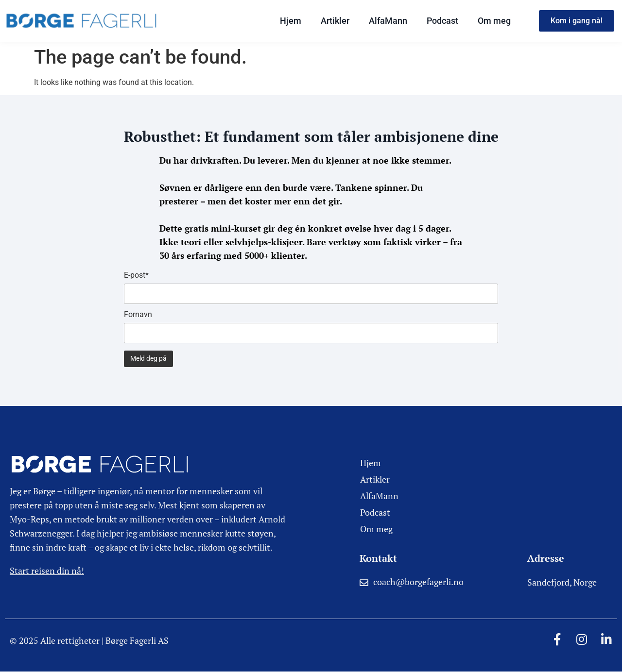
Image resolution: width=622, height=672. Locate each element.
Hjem (291, 21)
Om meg (494, 21)
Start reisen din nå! (47, 571)
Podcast (442, 21)
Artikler (335, 21)
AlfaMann (388, 21)
